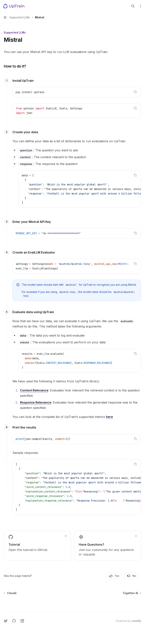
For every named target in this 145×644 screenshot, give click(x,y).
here (109, 417)
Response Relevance (36, 402)
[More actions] (140, 6)
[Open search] (133, 6)
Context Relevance (34, 390)
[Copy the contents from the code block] (135, 92)
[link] (37, 546)
